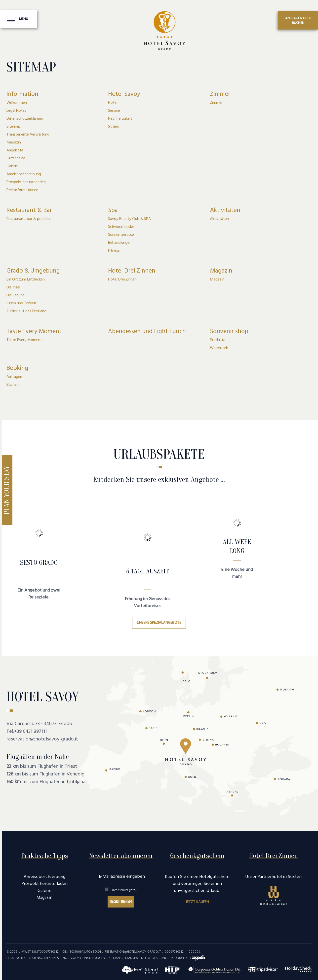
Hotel (113, 103)
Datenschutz (124, 890)
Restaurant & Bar (29, 210)
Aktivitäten (225, 210)
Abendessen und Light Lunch (147, 332)
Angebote (15, 150)
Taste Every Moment (34, 332)
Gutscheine (16, 158)
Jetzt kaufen (197, 902)
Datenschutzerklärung (25, 119)
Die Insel (13, 287)
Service (114, 111)
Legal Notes (16, 111)
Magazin (14, 142)
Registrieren (121, 902)
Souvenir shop (229, 332)
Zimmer (220, 94)
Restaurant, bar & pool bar (29, 219)
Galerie (12, 166)
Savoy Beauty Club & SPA (129, 219)
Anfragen (14, 377)
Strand (114, 127)
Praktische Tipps (45, 856)
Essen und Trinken (21, 303)
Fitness (114, 251)
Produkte (218, 340)
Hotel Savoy (124, 94)
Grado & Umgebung (33, 271)
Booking (17, 368)
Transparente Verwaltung (28, 135)
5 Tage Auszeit (147, 571)
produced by (188, 958)
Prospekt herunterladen (26, 182)
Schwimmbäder (121, 227)
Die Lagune (16, 295)
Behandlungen (120, 243)
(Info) (133, 890)
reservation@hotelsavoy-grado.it (42, 739)
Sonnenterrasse (121, 235)
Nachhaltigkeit (120, 119)
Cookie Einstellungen (88, 958)
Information (22, 94)
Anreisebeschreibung (24, 174)
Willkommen (17, 103)
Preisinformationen (22, 190)
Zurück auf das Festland (26, 311)
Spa (113, 210)
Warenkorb (219, 348)
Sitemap (13, 127)
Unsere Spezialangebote (159, 623)
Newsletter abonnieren (121, 856)
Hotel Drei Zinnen (132, 271)
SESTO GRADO (39, 562)
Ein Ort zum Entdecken (26, 280)
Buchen (13, 385)
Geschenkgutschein (197, 856)
